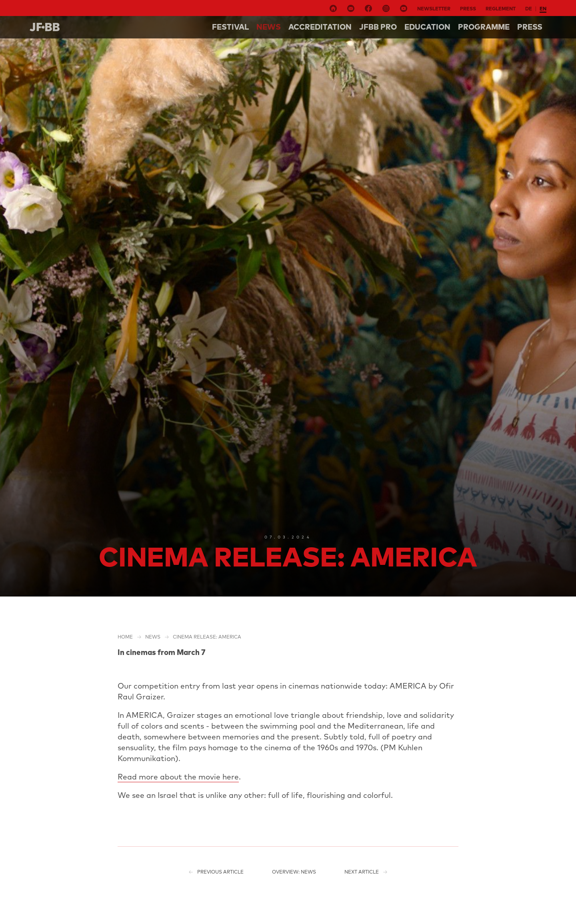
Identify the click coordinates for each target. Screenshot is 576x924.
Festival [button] (230, 27)
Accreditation (320, 27)
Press (468, 9)
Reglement (501, 9)
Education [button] (427, 27)
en (543, 9)
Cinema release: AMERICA (207, 637)
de (529, 9)
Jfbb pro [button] (378, 27)
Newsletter (434, 9)
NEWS (269, 27)
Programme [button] (484, 27)
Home (125, 637)
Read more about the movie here (178, 777)
